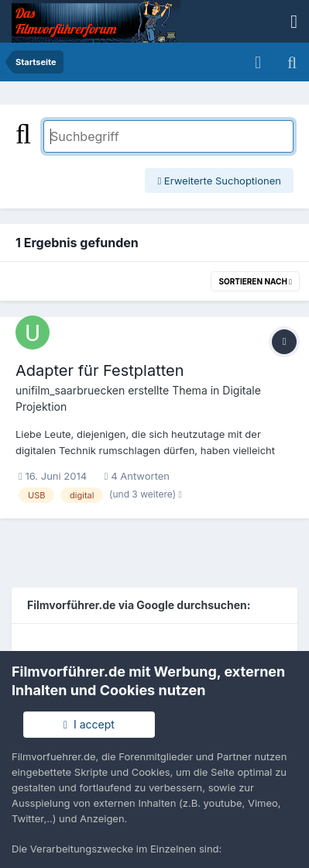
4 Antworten (137, 476)
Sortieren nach (255, 281)
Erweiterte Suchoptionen (219, 181)
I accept (89, 724)
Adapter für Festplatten (100, 370)
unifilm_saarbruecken (70, 390)
